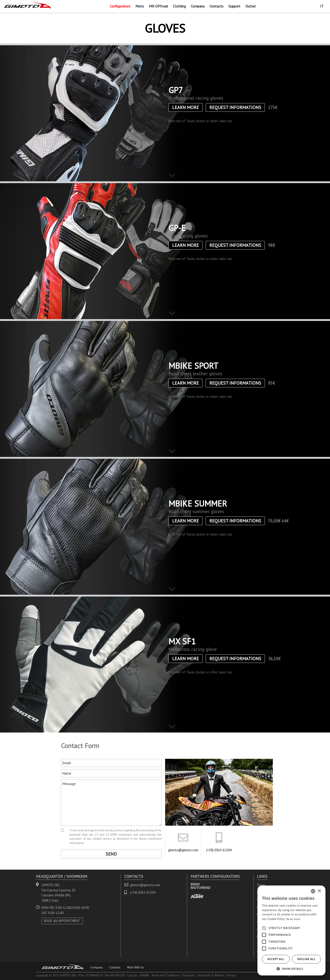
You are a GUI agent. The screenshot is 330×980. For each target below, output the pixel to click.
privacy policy (114, 830)
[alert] (291, 930)
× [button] (319, 891)
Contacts (216, 6)
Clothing (179, 6)
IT (322, 6)
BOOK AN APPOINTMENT (62, 921)
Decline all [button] (306, 959)
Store (261, 885)
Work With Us (136, 967)
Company (198, 6)
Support (234, 6)
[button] (291, 969)
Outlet (251, 6)
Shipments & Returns (211, 975)
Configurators (120, 6)
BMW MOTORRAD (200, 886)
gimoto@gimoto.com (183, 850)
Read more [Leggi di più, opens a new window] (293, 919)
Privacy (231, 975)
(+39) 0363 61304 (219, 850)
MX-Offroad (158, 6)
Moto (140, 6)
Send (111, 854)
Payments (188, 975)
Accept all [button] (276, 959)
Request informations (235, 107)
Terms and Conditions (165, 975)
